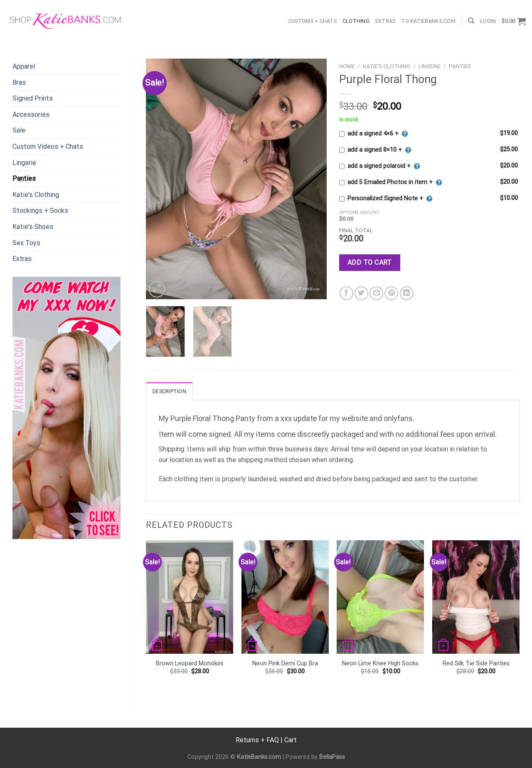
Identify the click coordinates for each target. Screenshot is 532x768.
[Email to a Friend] (376, 293)
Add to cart (370, 262)
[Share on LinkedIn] (407, 293)
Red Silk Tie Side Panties (476, 663)
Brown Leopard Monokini (190, 663)
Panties (24, 178)
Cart (291, 740)
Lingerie (24, 163)
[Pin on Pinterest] (391, 293)
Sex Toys (26, 243)
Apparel (24, 66)
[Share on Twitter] (361, 293)
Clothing (356, 21)
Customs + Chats (312, 21)
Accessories (31, 114)
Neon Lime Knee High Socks (380, 663)
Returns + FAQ (257, 740)
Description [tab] (169, 391)
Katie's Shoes (33, 227)
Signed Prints (33, 98)
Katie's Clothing (36, 195)
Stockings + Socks (40, 210)
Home (347, 66)
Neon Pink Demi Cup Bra (285, 663)
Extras (385, 21)
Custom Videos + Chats (48, 146)
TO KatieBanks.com (428, 21)
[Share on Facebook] (346, 293)
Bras (19, 82)
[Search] (471, 21)
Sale (19, 130)
